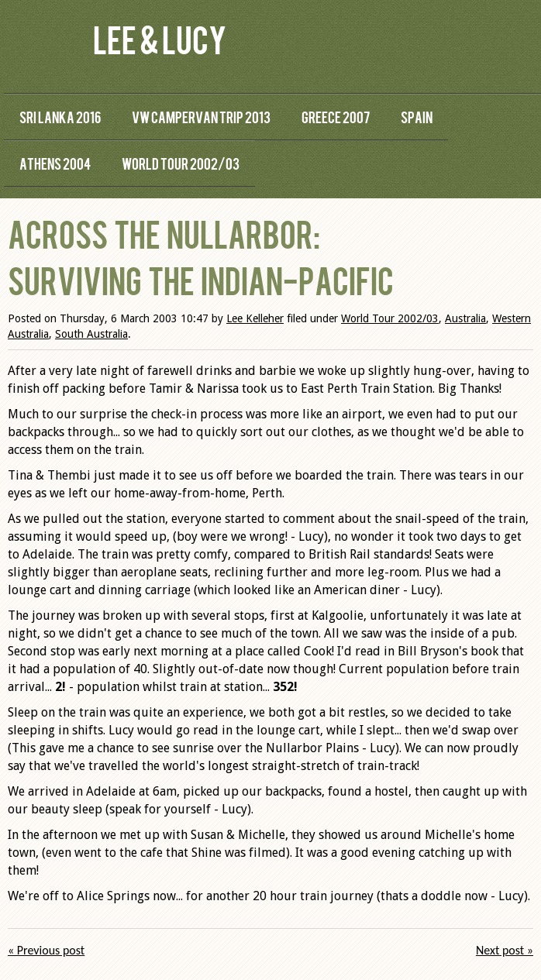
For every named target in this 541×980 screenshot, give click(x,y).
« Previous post (46, 950)
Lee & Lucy (160, 38)
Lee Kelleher (255, 318)
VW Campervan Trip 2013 (201, 117)
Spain (417, 117)
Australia (465, 318)
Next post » (505, 950)
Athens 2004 (55, 163)
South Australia (91, 334)
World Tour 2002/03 (181, 163)
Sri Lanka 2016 (60, 117)
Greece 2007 (336, 117)
